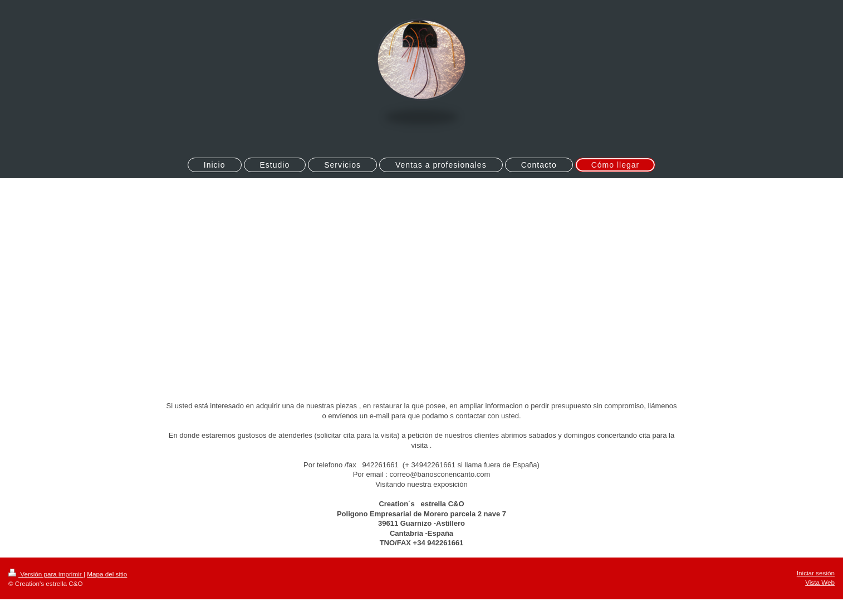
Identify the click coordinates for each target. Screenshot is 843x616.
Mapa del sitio (107, 574)
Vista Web (820, 582)
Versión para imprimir (46, 574)
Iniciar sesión (816, 573)
